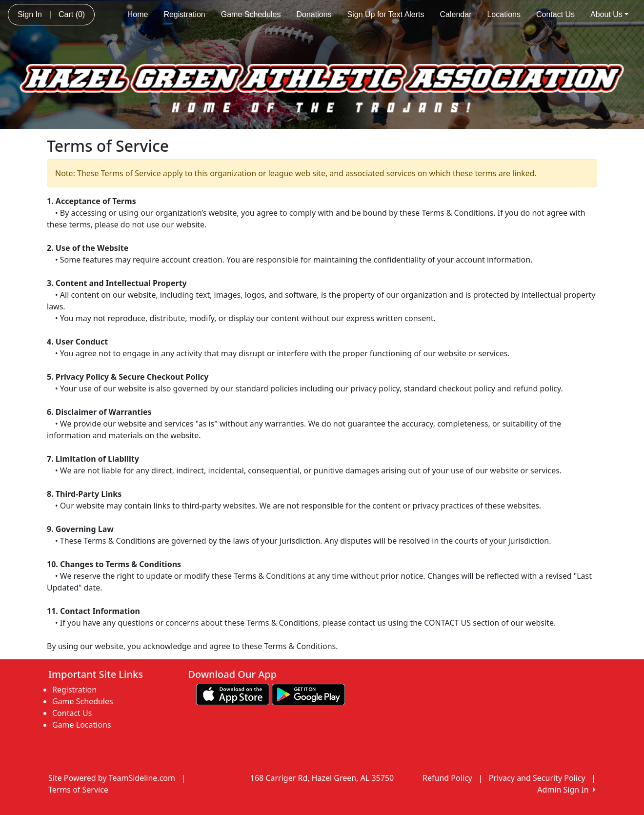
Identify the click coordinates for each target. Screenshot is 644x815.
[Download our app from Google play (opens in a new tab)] (308, 694)
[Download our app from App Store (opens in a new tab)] (233, 694)
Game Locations (82, 725)
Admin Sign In (566, 790)
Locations (504, 14)
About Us (609, 14)
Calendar (456, 14)
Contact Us (555, 14)
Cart (72, 14)
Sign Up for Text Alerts (386, 14)
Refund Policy (447, 778)
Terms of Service (78, 790)
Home (138, 14)
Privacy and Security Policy (537, 778)
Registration (184, 14)
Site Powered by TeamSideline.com (112, 778)
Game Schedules (251, 14)
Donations (314, 14)
